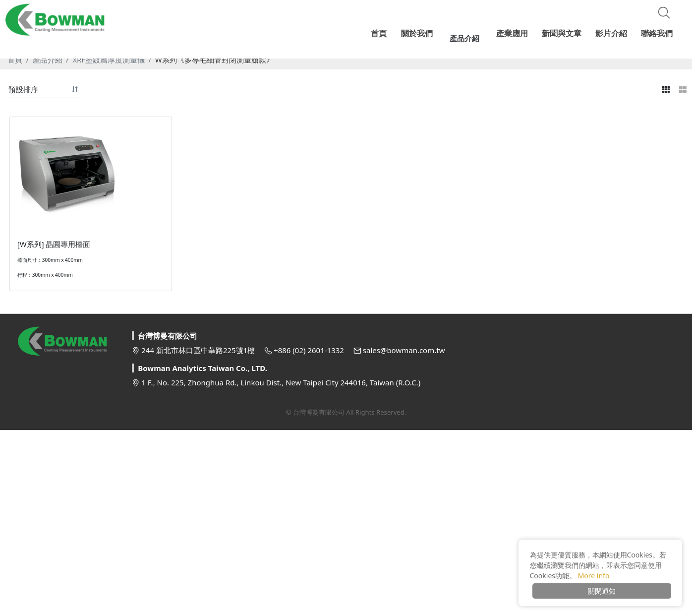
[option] (346, 119)
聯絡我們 (657, 32)
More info (594, 576)
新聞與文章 (564, 32)
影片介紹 (612, 32)
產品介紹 (48, 197)
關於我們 (426, 32)
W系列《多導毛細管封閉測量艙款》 (214, 197)
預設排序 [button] (23, 227)
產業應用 (515, 32)
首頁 (15, 197)
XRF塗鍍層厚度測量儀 (109, 197)
